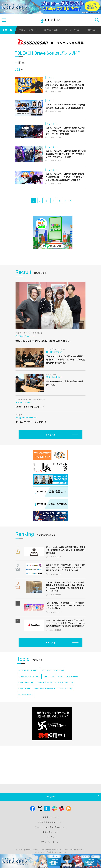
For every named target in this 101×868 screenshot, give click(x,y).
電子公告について (50, 832)
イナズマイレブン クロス (28, 670)
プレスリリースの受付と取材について (50, 827)
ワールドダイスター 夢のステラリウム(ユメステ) (53, 688)
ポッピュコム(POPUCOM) (68, 676)
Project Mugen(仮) (26, 682)
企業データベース (28, 30)
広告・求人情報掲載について (51, 822)
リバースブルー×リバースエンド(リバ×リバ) (55, 682)
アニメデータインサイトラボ (53, 670)
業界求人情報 (51, 30)
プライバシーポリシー (50, 842)
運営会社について (50, 817)
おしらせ (50, 837)
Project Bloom (24, 688)
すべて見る (50, 435)
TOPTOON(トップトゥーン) (29, 676)
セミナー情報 (72, 30)
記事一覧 (7, 30)
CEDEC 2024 (49, 676)
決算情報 (90, 30)
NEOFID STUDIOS (25, 694)
